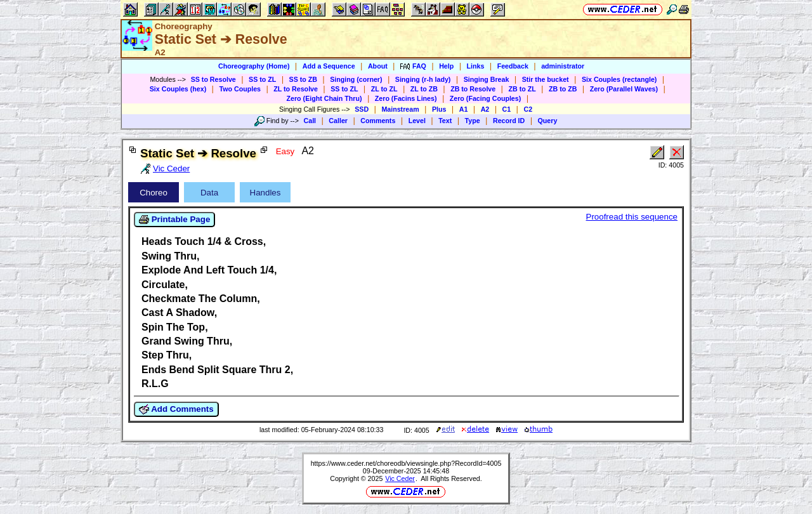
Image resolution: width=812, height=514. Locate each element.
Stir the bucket (546, 79)
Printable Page (174, 220)
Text (445, 121)
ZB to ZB (563, 89)
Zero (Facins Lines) (406, 98)
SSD (362, 109)
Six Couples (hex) (178, 89)
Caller (338, 121)
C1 (507, 109)
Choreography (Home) (254, 66)
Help (446, 66)
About (378, 66)
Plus (439, 109)
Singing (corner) (356, 79)
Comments (378, 121)
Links (476, 66)
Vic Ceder (400, 478)
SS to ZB (303, 79)
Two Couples (240, 89)
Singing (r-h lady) (423, 79)
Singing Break (487, 79)
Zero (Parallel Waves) (624, 89)
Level (417, 121)
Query (548, 121)
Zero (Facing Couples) (486, 98)
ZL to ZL (384, 89)
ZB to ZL (522, 89)
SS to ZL (262, 79)
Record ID (509, 121)
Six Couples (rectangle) (619, 79)
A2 (485, 109)
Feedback (513, 66)
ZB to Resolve (473, 89)
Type (473, 121)
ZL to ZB (424, 89)
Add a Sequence (329, 66)
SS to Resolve (213, 79)
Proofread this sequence (632, 217)
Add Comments (176, 409)
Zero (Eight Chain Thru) (324, 98)
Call (310, 121)
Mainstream (400, 109)
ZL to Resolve (296, 89)
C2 (528, 109)
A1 (464, 109)
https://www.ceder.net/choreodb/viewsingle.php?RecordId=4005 (406, 463)
